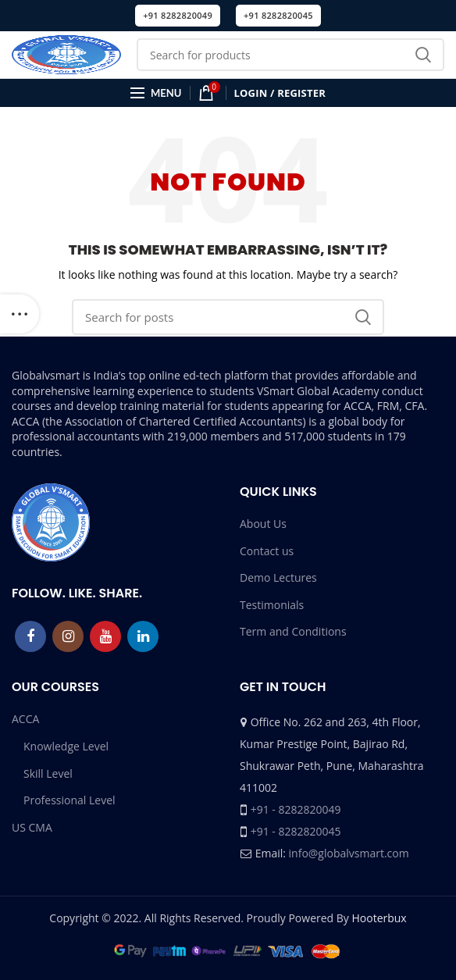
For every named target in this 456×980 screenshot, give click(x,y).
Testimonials (272, 605)
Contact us (267, 551)
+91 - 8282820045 (296, 831)
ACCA (25, 719)
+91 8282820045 (278, 15)
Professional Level (69, 800)
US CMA (32, 827)
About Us (263, 524)
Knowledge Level (66, 746)
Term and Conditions (293, 631)
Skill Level (48, 773)
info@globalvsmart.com (349, 853)
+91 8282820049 (178, 15)
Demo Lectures (278, 577)
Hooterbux (379, 918)
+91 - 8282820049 (296, 809)
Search (423, 55)
